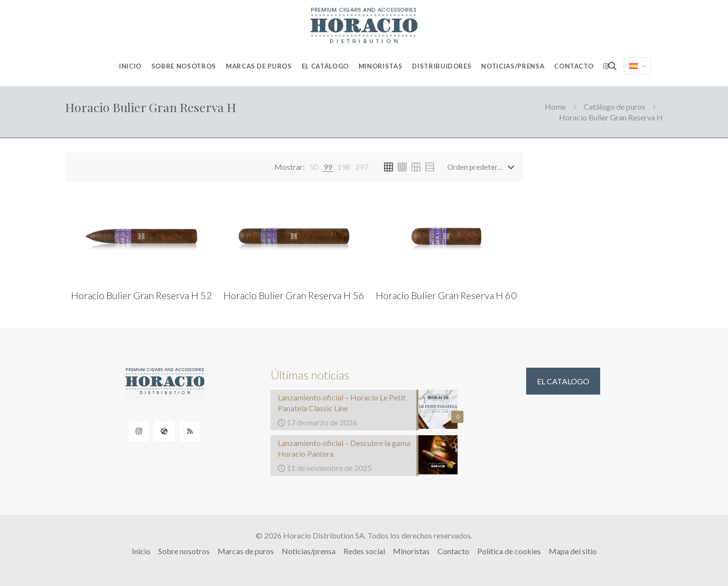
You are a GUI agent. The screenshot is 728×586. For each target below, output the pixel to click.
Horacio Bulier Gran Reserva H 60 (446, 295)
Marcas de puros (246, 551)
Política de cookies (509, 551)
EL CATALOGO (563, 381)
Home (555, 106)
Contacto (453, 551)
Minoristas (411, 551)
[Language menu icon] (637, 66)
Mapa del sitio (573, 551)
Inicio (141, 551)
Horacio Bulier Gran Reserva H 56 (294, 295)
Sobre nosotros (184, 551)
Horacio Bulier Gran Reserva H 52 (142, 295)
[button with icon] (139, 431)
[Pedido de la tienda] (483, 167)
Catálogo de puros (614, 106)
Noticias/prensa (309, 551)
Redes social (364, 551)
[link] (314, 167)
